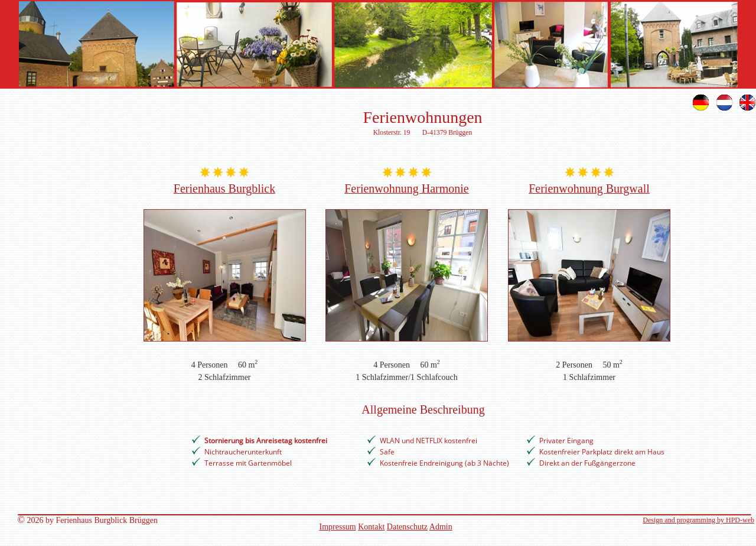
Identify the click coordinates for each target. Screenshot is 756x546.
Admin (441, 527)
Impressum (338, 527)
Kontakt (371, 527)
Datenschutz (407, 527)
